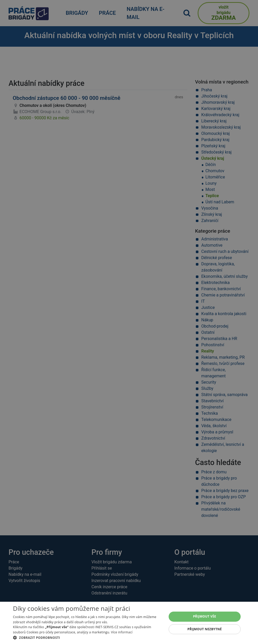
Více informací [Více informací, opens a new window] (122, 632)
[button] (88, 638)
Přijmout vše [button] (205, 616)
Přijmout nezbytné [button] (205, 629)
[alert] (129, 322)
